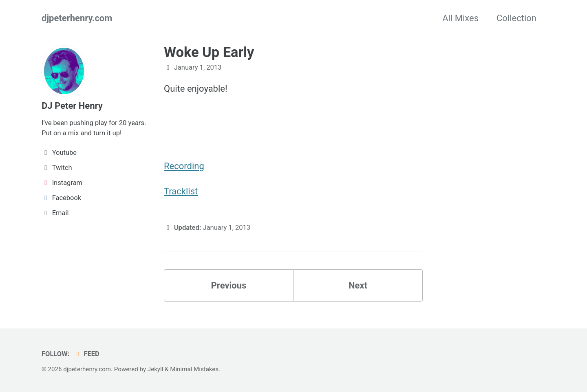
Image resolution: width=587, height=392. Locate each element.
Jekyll (156, 369)
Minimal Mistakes (194, 369)
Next (358, 285)
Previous (229, 285)
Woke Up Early (209, 52)
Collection (516, 18)
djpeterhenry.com (77, 18)
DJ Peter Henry (72, 106)
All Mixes (460, 18)
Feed (87, 354)
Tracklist (181, 191)
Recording (184, 166)
